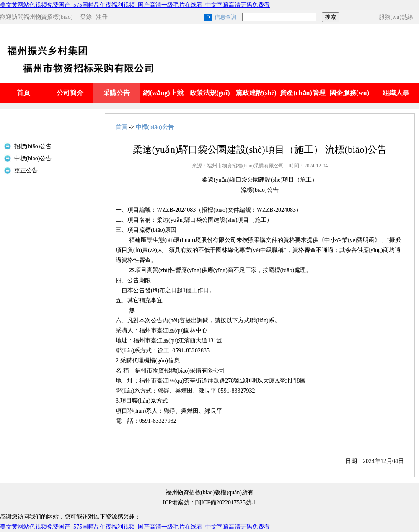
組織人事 (396, 93)
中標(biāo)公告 (33, 158)
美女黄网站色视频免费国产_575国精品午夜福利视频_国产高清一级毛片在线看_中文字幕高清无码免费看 (135, 5)
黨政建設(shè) (256, 93)
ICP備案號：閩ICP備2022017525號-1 (209, 502)
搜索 (331, 17)
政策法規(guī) (210, 93)
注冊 (102, 17)
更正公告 (26, 171)
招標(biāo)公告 (33, 146)
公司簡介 (70, 93)
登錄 (86, 17)
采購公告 (116, 93)
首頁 (23, 93)
